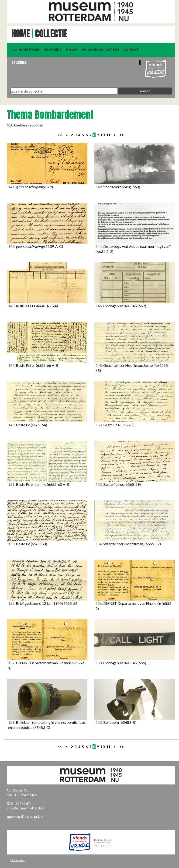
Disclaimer (18, 860)
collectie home (26, 49)
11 (108, 135)
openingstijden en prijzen (26, 817)
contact (131, 49)
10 (103, 135)
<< (60, 135)
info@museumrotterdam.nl (27, 808)
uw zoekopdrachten (100, 49)
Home (21, 34)
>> (122, 135)
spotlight (53, 49)
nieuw (72, 49)
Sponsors (19, 62)
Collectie (51, 34)
